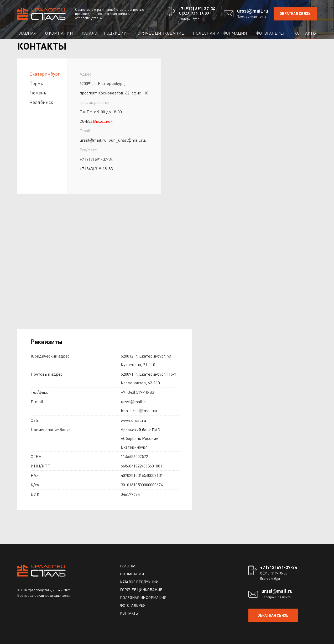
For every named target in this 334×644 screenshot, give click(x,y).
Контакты (306, 33)
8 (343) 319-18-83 (194, 14)
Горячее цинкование (160, 33)
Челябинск (41, 102)
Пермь (36, 83)
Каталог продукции (104, 33)
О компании (59, 33)
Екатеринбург (45, 74)
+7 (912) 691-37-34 (197, 9)
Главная (27, 33)
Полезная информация (220, 33)
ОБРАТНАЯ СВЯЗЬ (295, 14)
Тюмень (38, 92)
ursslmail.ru (253, 11)
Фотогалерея (271, 33)
